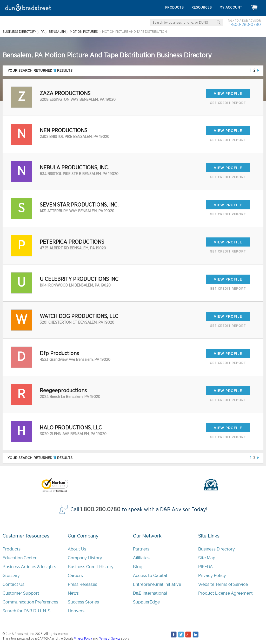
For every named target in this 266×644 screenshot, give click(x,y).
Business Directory (217, 549)
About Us (77, 549)
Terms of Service (110, 639)
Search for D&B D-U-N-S (26, 611)
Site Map (207, 558)
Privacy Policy (212, 576)
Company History (85, 558)
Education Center (20, 558)
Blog (138, 567)
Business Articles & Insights (29, 567)
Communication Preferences (30, 602)
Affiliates (141, 558)
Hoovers (76, 611)
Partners (141, 549)
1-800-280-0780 (245, 25)
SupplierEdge (146, 602)
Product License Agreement (225, 593)
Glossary (11, 576)
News (73, 593)
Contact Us (14, 584)
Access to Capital (150, 576)
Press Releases (82, 584)
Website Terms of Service (223, 584)
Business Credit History (91, 567)
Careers (75, 576)
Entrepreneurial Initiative (157, 584)
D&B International (150, 593)
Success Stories (83, 602)
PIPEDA (205, 567)
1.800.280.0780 (101, 510)
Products (12, 549)
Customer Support (21, 593)
